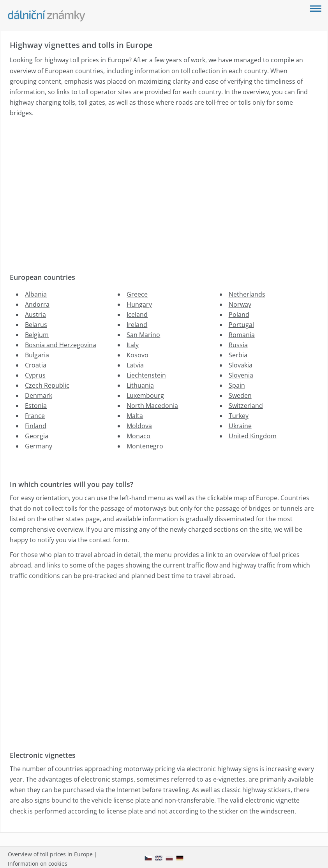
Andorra (37, 304)
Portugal (241, 325)
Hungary (139, 304)
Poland (239, 315)
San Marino (143, 335)
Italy (133, 345)
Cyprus (35, 375)
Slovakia (241, 365)
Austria (35, 315)
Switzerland (246, 406)
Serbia (238, 355)
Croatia (36, 365)
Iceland (137, 315)
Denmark (39, 395)
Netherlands (247, 294)
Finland (36, 426)
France (35, 416)
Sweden (240, 395)
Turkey (239, 416)
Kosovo (138, 355)
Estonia (36, 406)
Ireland (137, 325)
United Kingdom (253, 436)
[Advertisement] (162, 190)
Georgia (37, 436)
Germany (39, 446)
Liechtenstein (146, 375)
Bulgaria (37, 355)
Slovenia (241, 375)
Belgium (37, 335)
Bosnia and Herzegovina (61, 345)
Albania (36, 294)
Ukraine (240, 426)
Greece (137, 294)
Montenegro (145, 446)
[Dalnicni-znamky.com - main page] (47, 16)
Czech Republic (47, 385)
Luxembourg (145, 395)
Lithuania (140, 385)
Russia (238, 345)
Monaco (138, 436)
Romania (242, 335)
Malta (135, 416)
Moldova (139, 426)
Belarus (36, 325)
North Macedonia (152, 406)
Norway (240, 304)
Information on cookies (38, 864)
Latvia (135, 365)
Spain (237, 385)
